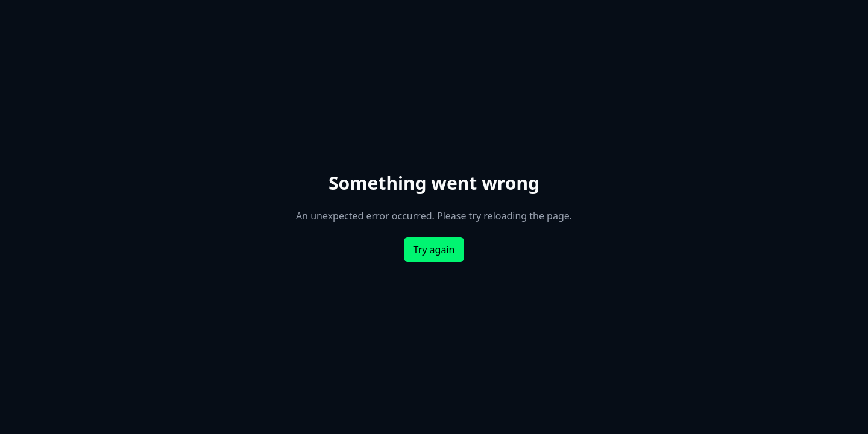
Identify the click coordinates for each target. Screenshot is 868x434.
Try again (434, 250)
